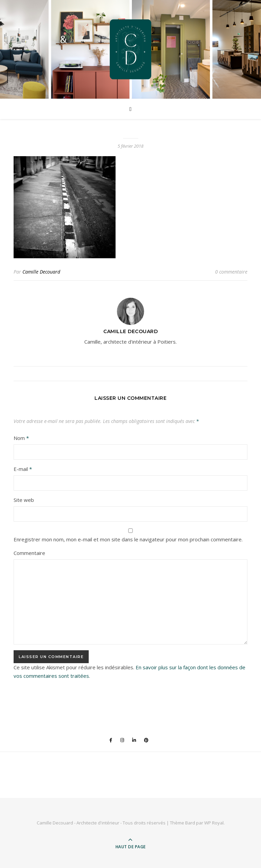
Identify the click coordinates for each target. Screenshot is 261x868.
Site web (24, 500)
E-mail (23, 469)
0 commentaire (231, 272)
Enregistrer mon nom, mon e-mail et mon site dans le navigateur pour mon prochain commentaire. (128, 539)
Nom (21, 438)
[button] (65, 207)
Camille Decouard (41, 272)
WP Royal (214, 823)
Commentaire (29, 553)
